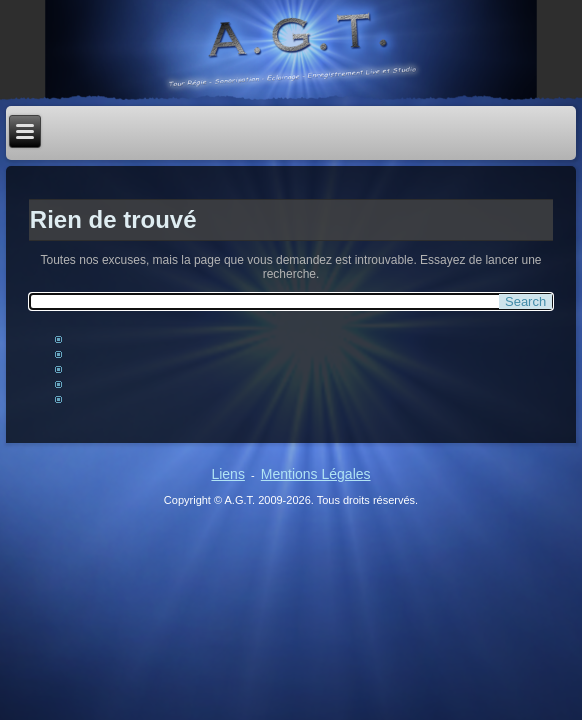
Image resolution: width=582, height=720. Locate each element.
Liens (227, 474)
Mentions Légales (316, 474)
